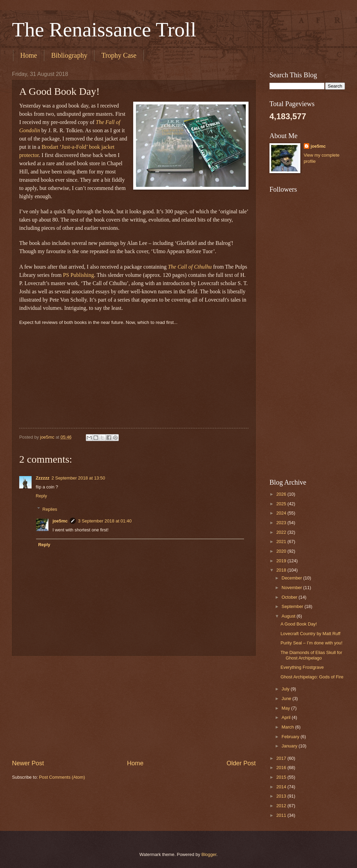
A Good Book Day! (299, 624)
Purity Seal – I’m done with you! (311, 643)
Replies (50, 509)
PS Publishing (79, 275)
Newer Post (28, 763)
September (293, 606)
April (286, 717)
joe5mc (60, 521)
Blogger (209, 854)
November (292, 588)
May (286, 708)
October (290, 597)
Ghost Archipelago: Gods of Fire (312, 677)
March (288, 727)
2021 (282, 542)
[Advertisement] (134, 708)
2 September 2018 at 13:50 (78, 478)
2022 (282, 532)
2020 (282, 551)
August (289, 616)
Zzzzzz (43, 478)
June (287, 698)
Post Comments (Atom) (62, 777)
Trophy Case (119, 55)
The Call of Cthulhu (190, 267)
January (290, 746)
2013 (282, 796)
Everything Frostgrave (302, 667)
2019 (282, 561)
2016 (282, 768)
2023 (282, 523)
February (291, 737)
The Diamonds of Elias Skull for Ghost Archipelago (311, 655)
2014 (282, 787)
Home (29, 55)
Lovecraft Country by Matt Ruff (310, 634)
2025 (282, 504)
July (286, 689)
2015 (282, 777)
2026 (282, 494)
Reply (41, 496)
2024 (282, 513)
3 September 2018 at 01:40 (105, 521)
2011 (282, 815)
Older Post (241, 763)
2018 (282, 570)
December (292, 578)
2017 (282, 758)
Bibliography (69, 55)
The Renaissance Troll (104, 30)
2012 (282, 806)
